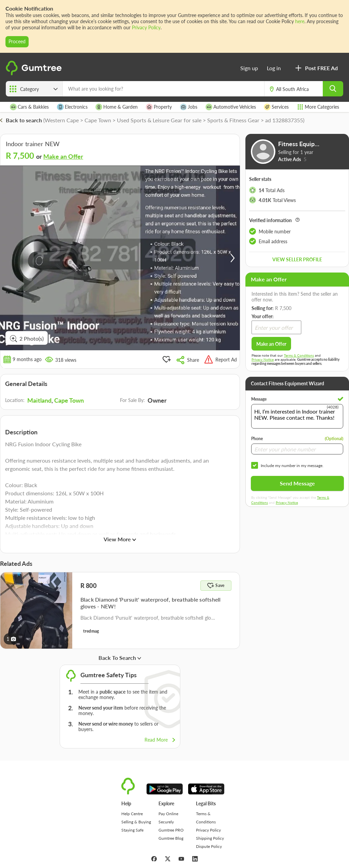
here (300, 21)
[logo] (35, 74)
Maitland (39, 400)
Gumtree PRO (171, 830)
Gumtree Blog (171, 838)
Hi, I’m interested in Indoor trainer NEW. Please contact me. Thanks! (297, 416)
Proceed (17, 41)
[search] (333, 89)
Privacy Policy (146, 27)
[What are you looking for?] (163, 89)
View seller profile (297, 259)
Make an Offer (63, 156)
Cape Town (69, 400)
